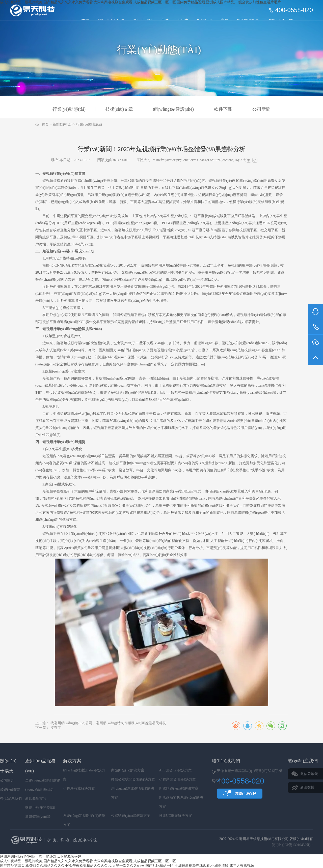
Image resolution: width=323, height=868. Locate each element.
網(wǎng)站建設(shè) (173, 109)
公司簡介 (7, 780)
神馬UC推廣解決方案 (176, 816)
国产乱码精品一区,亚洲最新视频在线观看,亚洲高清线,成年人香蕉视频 (200, 866)
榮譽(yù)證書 (10, 789)
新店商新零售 (36, 799)
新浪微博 (307, 787)
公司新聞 (261, 109)
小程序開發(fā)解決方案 (177, 779)
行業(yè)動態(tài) (69, 109)
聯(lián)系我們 (11, 799)
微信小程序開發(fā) (40, 808)
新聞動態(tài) (62, 124)
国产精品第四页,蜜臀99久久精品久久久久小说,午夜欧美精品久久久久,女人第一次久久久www (72, 866)
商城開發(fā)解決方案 (128, 770)
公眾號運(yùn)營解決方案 (131, 816)
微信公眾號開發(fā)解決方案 (133, 779)
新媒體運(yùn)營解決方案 (179, 788)
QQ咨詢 (240, 795)
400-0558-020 (294, 10)
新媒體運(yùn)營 (38, 817)
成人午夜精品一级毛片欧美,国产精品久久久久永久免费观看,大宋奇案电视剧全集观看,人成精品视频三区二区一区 (88, 861)
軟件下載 (223, 109)
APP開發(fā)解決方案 (175, 770)
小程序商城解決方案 (79, 788)
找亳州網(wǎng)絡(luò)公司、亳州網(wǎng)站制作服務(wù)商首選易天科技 (108, 723)
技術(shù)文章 (119, 109)
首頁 (45, 124)
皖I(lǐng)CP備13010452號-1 (292, 845)
